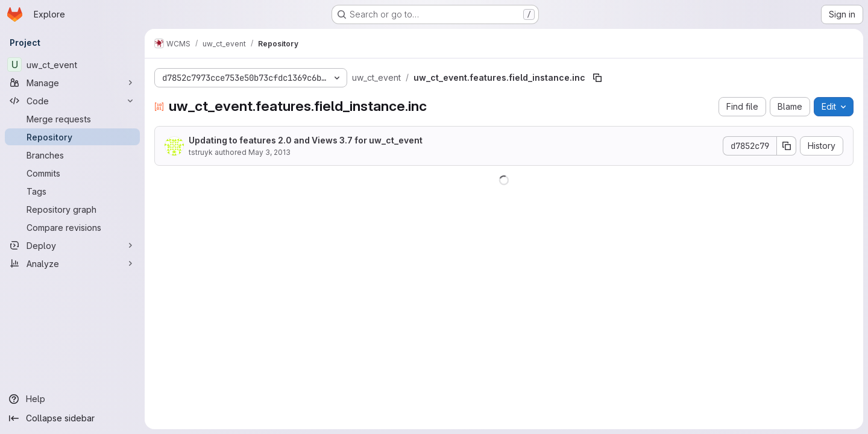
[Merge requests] (72, 119)
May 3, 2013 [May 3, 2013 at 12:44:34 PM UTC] (269, 152)
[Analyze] (72, 263)
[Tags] (72, 191)
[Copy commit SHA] (787, 146)
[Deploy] (72, 245)
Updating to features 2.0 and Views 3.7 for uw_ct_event (306, 140)
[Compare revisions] (72, 227)
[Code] (72, 101)
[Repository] (72, 137)
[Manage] (72, 83)
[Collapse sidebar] (72, 418)
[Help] (72, 399)
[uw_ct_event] (72, 64)
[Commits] (72, 173)
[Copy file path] (597, 78)
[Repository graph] (72, 209)
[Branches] (72, 155)
